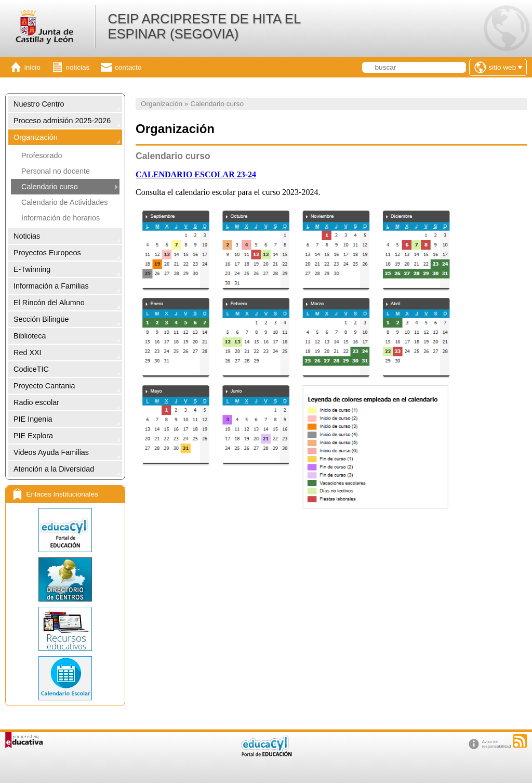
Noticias (27, 236)
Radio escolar (36, 402)
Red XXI (28, 353)
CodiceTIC (31, 369)
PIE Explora (33, 436)
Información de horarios (61, 218)
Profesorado (42, 155)
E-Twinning (32, 269)
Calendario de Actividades (64, 202)
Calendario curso (50, 187)
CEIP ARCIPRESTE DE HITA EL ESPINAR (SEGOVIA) (204, 26)
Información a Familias (51, 286)
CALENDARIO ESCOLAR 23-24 (196, 174)
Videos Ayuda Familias (51, 452)
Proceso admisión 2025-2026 (62, 121)
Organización (36, 137)
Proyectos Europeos (47, 253)
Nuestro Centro (39, 104)
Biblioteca (30, 336)
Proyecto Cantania (44, 386)
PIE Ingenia (33, 419)
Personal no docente (56, 171)
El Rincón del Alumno (49, 303)
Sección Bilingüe (41, 319)
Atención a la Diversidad (54, 469)
